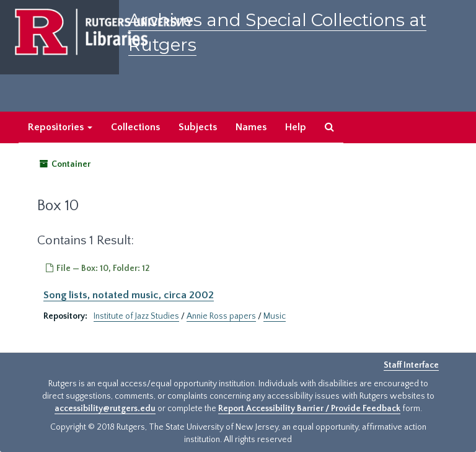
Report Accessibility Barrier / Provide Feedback (309, 409)
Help (296, 127)
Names (251, 127)
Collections (135, 127)
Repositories (60, 127)
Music (275, 316)
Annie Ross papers (221, 316)
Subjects (198, 127)
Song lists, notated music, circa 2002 (129, 295)
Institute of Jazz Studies (136, 316)
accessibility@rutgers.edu (105, 409)
